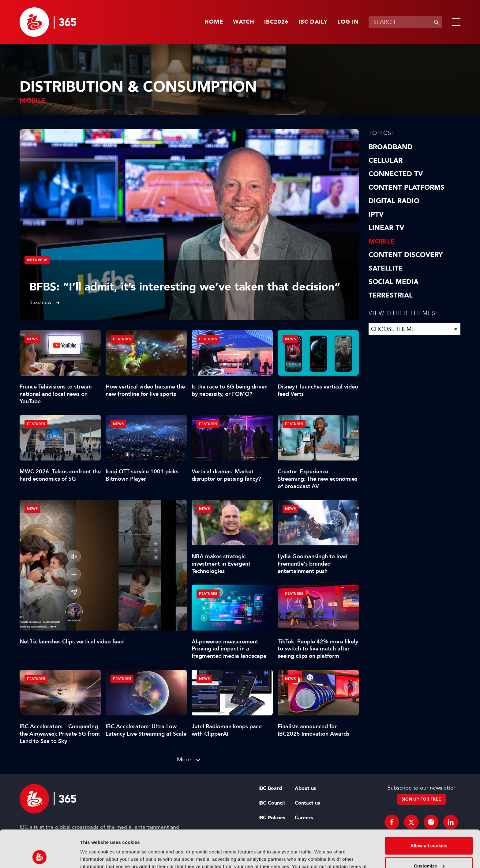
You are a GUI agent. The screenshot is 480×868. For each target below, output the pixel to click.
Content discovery (406, 255)
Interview (37, 260)
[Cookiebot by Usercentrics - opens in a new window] (40, 856)
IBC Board (270, 788)
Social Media (394, 282)
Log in (348, 22)
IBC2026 (276, 22)
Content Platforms (407, 188)
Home (214, 22)
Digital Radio (394, 201)
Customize (429, 831)
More (184, 759)
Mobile (382, 241)
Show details (94, 856)
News (32, 509)
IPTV (376, 214)
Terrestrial (391, 295)
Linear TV (386, 228)
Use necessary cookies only (429, 851)
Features (122, 339)
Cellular (386, 161)
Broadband (391, 147)
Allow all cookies (429, 811)
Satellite (386, 268)
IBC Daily (313, 22)
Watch (244, 22)
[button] (455, 22)
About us (305, 788)
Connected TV (396, 174)
